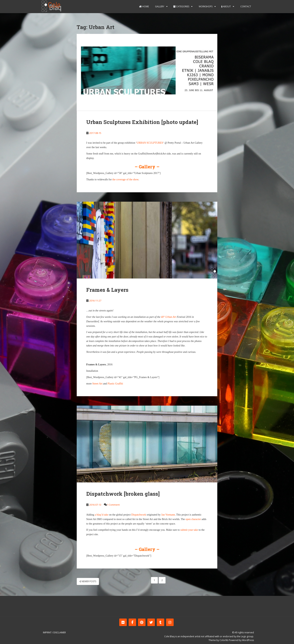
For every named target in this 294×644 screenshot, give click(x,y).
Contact (245, 6)
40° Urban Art (169, 317)
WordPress (248, 640)
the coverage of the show (125, 179)
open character (193, 519)
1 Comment (113, 505)
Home (144, 6)
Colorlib (224, 640)
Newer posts (88, 581)
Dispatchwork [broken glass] (123, 494)
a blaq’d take (102, 515)
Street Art (97, 384)
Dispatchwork (139, 515)
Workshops (205, 6)
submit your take (189, 530)
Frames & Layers (107, 290)
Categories (181, 6)
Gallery (159, 6)
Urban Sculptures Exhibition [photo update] (142, 122)
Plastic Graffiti (115, 384)
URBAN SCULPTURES (150, 143)
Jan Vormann (168, 515)
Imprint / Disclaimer (54, 632)
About (226, 6)
